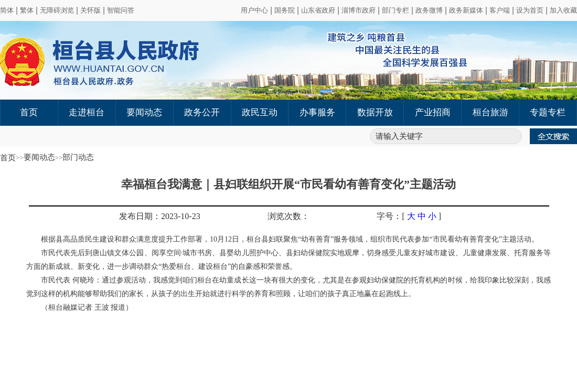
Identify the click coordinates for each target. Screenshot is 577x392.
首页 (29, 112)
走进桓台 (87, 112)
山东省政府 (318, 10)
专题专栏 (548, 112)
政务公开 (202, 112)
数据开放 (375, 112)
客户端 (500, 10)
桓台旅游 (490, 112)
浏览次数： (288, 216)
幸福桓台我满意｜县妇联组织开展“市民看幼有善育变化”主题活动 (288, 184)
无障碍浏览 (57, 10)
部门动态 (78, 157)
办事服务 (317, 112)
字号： (389, 216)
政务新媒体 (466, 10)
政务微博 (429, 10)
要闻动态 (144, 112)
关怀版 (90, 10)
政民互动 (260, 112)
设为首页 (530, 10)
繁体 (27, 10)
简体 (7, 10)
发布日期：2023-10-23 (160, 216)
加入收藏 (563, 10)
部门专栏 (396, 10)
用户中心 (254, 10)
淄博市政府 (359, 10)
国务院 (285, 10)
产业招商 (433, 112)
